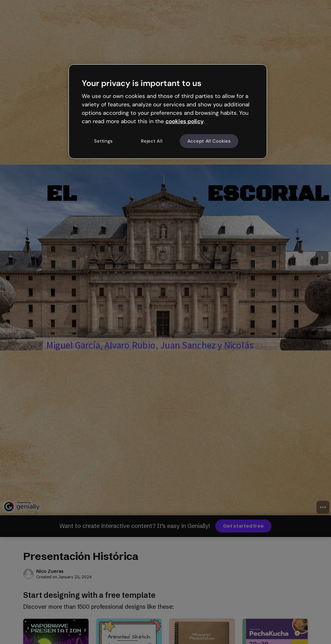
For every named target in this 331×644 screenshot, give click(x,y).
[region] (168, 112)
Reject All (152, 141)
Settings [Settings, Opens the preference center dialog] (103, 141)
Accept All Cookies (209, 141)
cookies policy (185, 121)
